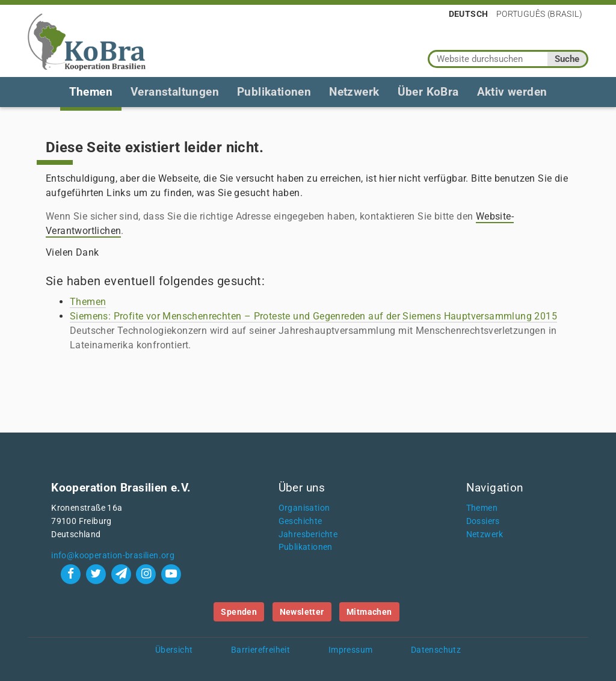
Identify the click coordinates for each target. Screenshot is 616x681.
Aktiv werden (512, 92)
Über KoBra (428, 92)
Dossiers (483, 521)
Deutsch (469, 14)
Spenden (239, 612)
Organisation (304, 508)
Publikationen (274, 92)
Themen (91, 92)
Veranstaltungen (175, 92)
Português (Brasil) (539, 14)
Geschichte (300, 521)
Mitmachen (369, 612)
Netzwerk (354, 92)
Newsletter (302, 612)
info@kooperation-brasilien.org (113, 556)
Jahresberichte (308, 535)
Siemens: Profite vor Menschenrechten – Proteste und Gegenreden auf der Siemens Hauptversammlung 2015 (313, 316)
